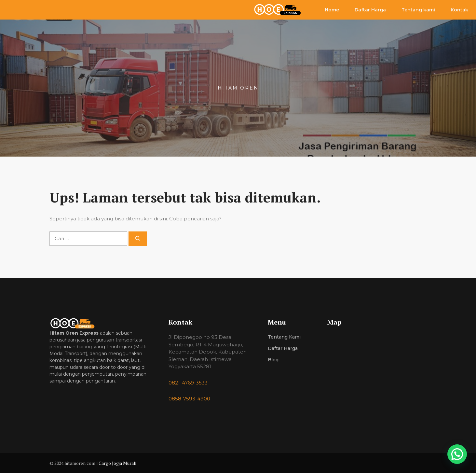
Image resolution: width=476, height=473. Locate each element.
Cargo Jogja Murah (117, 463)
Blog (273, 360)
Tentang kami (418, 10)
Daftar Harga (370, 10)
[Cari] (138, 239)
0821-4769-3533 (188, 383)
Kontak (459, 10)
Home (332, 10)
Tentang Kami (284, 337)
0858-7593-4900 (189, 399)
